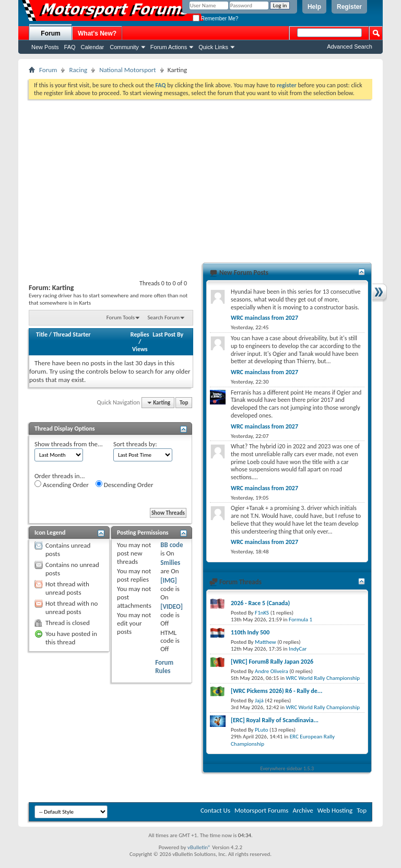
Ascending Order (62, 484)
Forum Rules (164, 667)
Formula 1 (300, 620)
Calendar (93, 47)
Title (42, 334)
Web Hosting (335, 810)
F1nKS (262, 613)
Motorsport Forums (261, 810)
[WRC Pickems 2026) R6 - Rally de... (276, 691)
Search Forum (164, 317)
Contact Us (215, 810)
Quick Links (213, 47)
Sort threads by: (135, 444)
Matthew (266, 642)
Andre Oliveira (272, 671)
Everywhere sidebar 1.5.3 (287, 768)
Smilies (170, 563)
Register (349, 7)
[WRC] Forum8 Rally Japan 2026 (272, 662)
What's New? (97, 33)
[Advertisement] (200, 178)
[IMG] (169, 580)
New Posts (45, 47)
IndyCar (298, 649)
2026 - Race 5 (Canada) (260, 603)
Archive (303, 810)
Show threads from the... (69, 444)
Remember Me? (215, 19)
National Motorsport (128, 70)
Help (314, 7)
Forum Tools (121, 317)
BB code (172, 545)
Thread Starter (72, 334)
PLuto (261, 730)
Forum (50, 33)
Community (124, 47)
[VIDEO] (172, 606)
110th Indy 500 (250, 632)
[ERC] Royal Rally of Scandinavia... (275, 720)
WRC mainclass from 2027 (264, 318)
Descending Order (125, 484)
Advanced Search (350, 47)
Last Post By (168, 334)
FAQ (70, 47)
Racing (78, 70)
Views (140, 349)
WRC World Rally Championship (323, 678)
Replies (140, 334)
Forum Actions (169, 47)
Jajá (259, 701)
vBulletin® (199, 847)
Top (184, 403)
